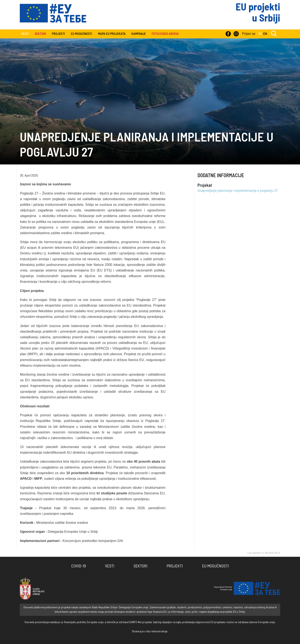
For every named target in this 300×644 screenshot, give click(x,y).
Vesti (25, 34)
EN (265, 34)
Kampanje (139, 34)
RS (260, 34)
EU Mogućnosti (81, 34)
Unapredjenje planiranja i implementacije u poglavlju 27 (237, 191)
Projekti (58, 34)
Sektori (141, 566)
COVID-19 (79, 566)
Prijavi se (249, 34)
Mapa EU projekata (112, 34)
